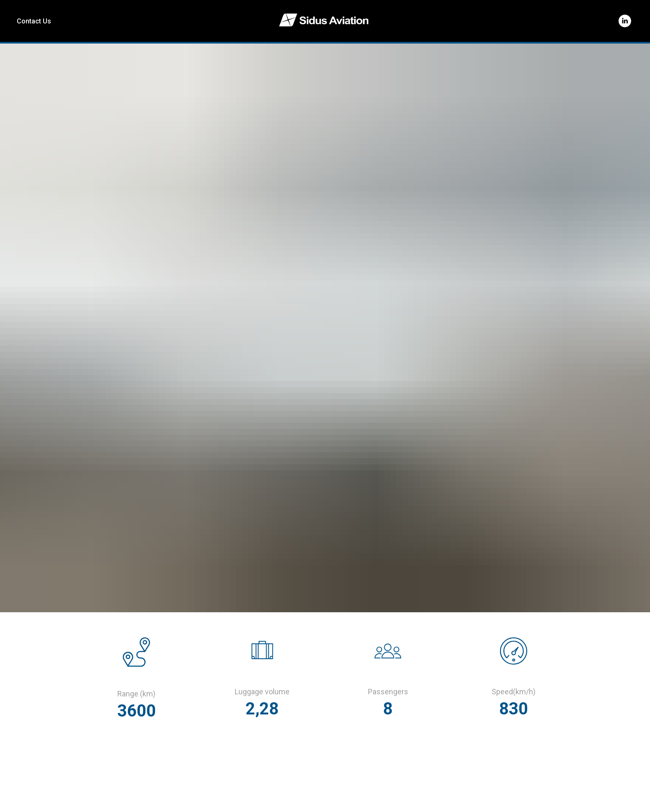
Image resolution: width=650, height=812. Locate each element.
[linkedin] (625, 21)
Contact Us (34, 21)
